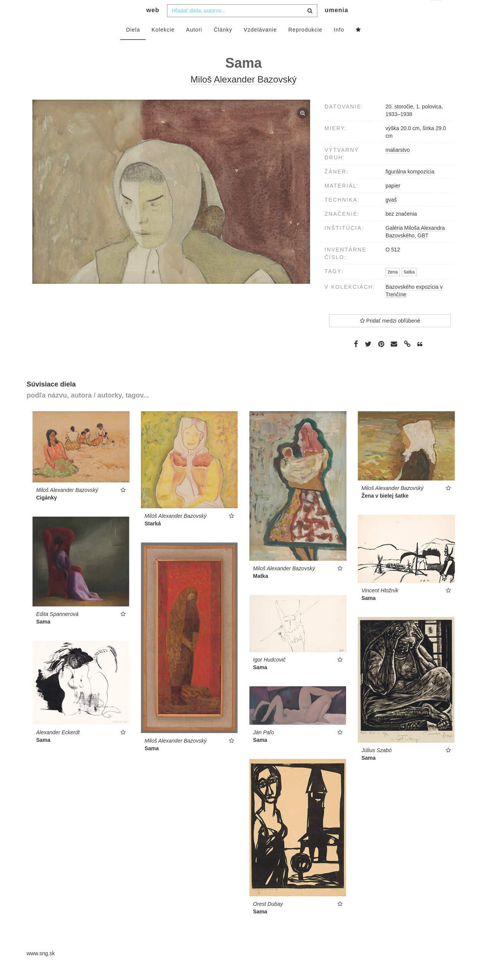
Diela (133, 45)
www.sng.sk (41, 969)
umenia (336, 25)
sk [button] (437, 12)
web (153, 25)
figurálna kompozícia (410, 186)
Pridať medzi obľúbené (390, 336)
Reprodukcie (306, 45)
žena (393, 287)
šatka (409, 287)
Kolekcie (163, 45)
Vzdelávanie (260, 45)
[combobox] (242, 25)
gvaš (391, 215)
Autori (194, 45)
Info (339, 45)
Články (223, 45)
